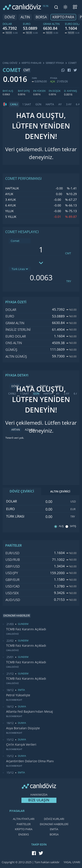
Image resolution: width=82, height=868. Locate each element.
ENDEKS (24, 834)
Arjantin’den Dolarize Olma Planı (30, 761)
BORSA (41, 17)
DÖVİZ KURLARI (54, 819)
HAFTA (50, 104)
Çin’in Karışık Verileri (21, 745)
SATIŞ (73, 526)
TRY (69, 281)
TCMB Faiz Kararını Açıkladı (26, 629)
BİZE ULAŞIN (39, 800)
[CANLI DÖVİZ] (22, 7)
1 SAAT (27, 104)
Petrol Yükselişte (18, 695)
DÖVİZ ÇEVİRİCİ (22, 491)
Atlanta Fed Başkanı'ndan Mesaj (30, 712)
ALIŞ (61, 526)
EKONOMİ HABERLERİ (54, 824)
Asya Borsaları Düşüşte (23, 728)
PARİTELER (24, 824)
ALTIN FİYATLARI (24, 819)
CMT (68, 253)
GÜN (38, 104)
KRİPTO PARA (63, 17)
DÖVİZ (10, 17)
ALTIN (25, 17)
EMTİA (54, 829)
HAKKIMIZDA (39, 795)
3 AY (69, 104)
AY (60, 104)
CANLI (14, 104)
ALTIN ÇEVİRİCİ (60, 491)
